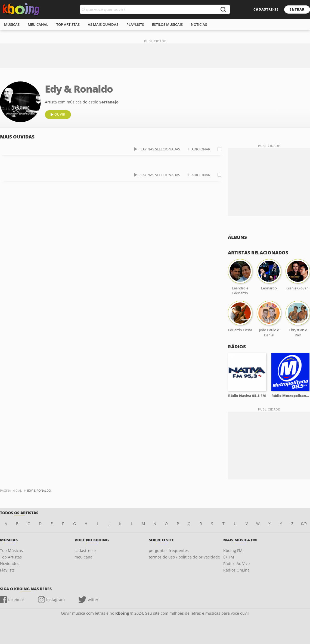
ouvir (60, 114)
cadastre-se (266, 9)
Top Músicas (11, 550)
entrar (297, 9)
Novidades (10, 563)
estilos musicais (167, 24)
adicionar (201, 149)
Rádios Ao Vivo (236, 563)
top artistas (68, 24)
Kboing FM (233, 550)
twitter (92, 600)
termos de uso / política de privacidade (184, 557)
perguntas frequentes (169, 550)
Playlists (7, 570)
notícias (199, 24)
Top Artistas (11, 557)
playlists (135, 24)
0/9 (304, 524)
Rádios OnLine (236, 570)
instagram (55, 600)
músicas (12, 24)
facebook (16, 600)
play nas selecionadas (159, 149)
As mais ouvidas (103, 24)
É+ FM (229, 557)
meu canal (38, 24)
